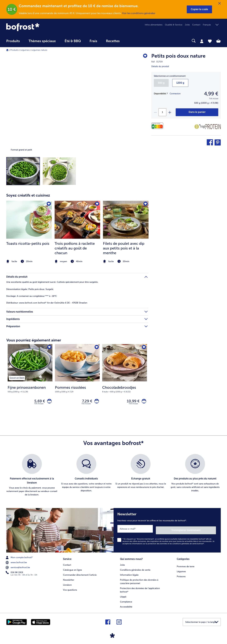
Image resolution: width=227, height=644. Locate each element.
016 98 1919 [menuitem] (15, 572)
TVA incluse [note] (39, 405)
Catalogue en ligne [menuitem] (72, 569)
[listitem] (29, 232)
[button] (199, 9)
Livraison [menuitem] (67, 584)
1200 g (180, 83)
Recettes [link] (113, 41)
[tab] (202, 41)
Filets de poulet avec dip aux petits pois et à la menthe (124, 248)
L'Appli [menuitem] (123, 596)
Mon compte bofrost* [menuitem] (20, 557)
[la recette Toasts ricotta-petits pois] (29, 220)
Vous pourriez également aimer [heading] (34, 340)
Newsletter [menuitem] (69, 579)
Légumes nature (39, 50)
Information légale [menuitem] (129, 574)
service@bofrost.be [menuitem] (18, 567)
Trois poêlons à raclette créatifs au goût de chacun (75, 248)
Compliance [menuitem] (126, 601)
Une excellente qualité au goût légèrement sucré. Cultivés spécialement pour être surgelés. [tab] (52, 282)
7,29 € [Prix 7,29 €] (86, 402)
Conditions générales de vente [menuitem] (135, 569)
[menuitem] (13, 43)
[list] (113, 477)
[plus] (170, 112)
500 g (161, 83)
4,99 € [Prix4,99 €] (211, 94)
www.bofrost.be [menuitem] (17, 562)
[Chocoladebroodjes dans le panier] (143, 402)
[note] (29, 261)
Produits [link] (13, 41)
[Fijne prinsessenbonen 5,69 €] (30, 380)
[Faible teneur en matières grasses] (197, 127)
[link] (38, 27)
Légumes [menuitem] (181, 571)
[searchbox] (130, 41)
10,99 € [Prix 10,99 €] (132, 402)
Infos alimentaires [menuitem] (154, 25)
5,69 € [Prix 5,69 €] (38, 402)
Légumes (25, 50)
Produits (14, 50)
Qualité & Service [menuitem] (174, 25)
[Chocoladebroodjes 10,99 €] (125, 380)
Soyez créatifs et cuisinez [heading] (28, 195)
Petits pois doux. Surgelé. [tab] (30, 289)
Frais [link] (93, 41)
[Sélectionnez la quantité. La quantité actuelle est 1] (162, 112)
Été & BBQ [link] (73, 41)
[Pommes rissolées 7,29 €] (77, 380)
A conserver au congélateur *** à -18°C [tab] (32, 296)
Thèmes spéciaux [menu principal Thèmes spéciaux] (42, 41)
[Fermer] (220, 3)
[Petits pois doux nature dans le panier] (197, 112)
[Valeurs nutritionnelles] (158, 126)
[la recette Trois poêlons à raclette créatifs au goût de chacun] (77, 220)
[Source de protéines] (210, 127)
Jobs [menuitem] (187, 25)
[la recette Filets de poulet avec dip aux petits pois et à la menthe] (126, 220)
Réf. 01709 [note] (157, 62)
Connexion (175, 94)
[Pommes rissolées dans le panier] (96, 402)
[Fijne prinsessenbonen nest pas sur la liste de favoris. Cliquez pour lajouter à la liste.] (49, 347)
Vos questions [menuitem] (70, 589)
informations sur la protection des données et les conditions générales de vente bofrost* (168, 544)
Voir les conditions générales (139, 13)
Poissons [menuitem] (181, 576)
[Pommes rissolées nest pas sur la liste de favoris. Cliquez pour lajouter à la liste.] (96, 347)
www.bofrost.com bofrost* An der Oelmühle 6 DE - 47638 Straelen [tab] (47, 303)
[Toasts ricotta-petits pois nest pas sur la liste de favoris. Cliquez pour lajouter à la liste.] (48, 204)
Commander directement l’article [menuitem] (80, 574)
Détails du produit (160, 66)
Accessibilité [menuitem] (126, 606)
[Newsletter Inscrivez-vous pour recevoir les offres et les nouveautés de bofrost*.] (167, 531)
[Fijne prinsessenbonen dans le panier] (49, 402)
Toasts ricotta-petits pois (28, 243)
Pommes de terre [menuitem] (186, 566)
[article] (77, 226)
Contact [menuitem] (196, 25)
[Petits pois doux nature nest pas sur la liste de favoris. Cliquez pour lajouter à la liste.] (144, 56)
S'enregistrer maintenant (197, 530)
